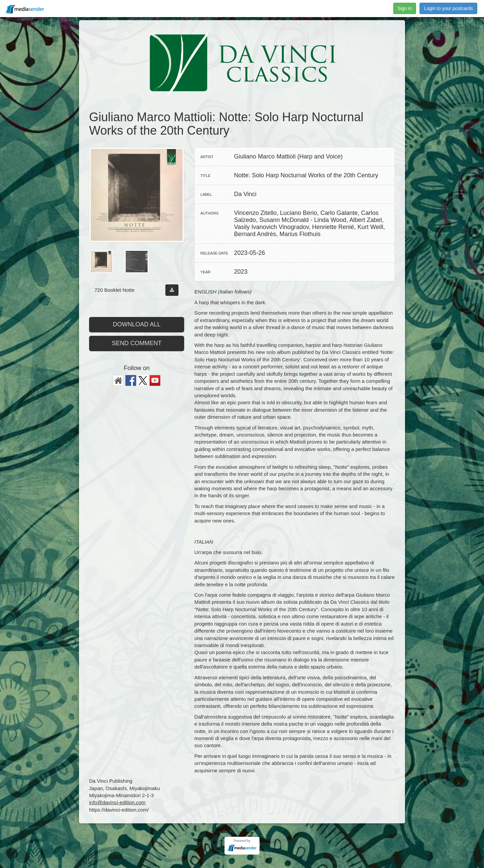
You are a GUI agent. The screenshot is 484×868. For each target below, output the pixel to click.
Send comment (137, 343)
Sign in (405, 8)
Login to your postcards (448, 8)
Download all (137, 324)
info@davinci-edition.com (117, 802)
